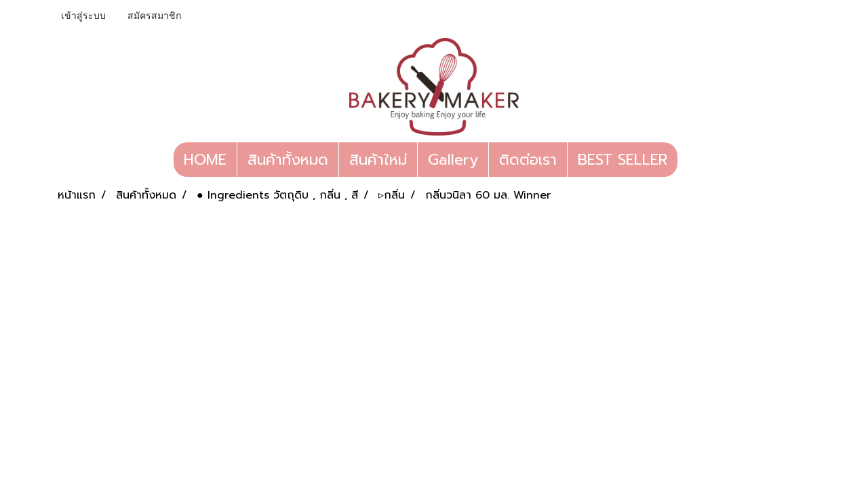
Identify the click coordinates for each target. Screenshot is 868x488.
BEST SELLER (623, 160)
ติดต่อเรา (528, 160)
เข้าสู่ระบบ (83, 16)
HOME (205, 160)
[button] (690, 160)
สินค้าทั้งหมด (288, 160)
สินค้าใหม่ (378, 160)
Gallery (453, 160)
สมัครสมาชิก (154, 16)
